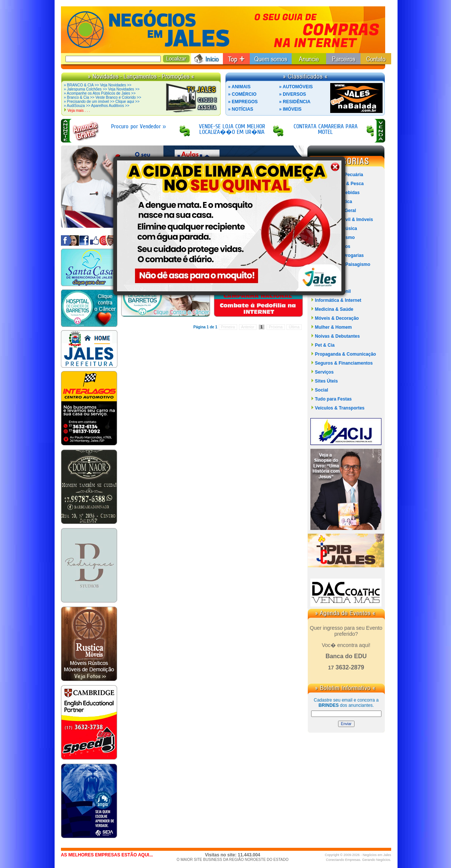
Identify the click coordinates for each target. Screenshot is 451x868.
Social (321, 390)
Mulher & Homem (333, 327)
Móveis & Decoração (337, 318)
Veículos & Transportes (340, 408)
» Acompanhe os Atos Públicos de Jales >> (100, 93)
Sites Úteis (326, 381)
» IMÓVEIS (290, 109)
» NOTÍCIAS (241, 109)
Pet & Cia (325, 345)
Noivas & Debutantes (337, 336)
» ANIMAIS (239, 87)
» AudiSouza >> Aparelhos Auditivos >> (97, 106)
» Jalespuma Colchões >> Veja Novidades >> (102, 89)
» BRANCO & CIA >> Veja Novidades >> (98, 85)
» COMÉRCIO (242, 94)
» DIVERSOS (292, 94)
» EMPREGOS (243, 102)
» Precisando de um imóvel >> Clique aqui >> (102, 102)
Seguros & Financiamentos (344, 363)
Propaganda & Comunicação (345, 354)
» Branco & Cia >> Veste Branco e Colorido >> (103, 97)
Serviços (324, 372)
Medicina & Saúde (334, 309)
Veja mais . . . (79, 111)
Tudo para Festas (333, 399)
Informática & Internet (338, 300)
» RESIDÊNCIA (295, 102)
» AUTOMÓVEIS (296, 87)
